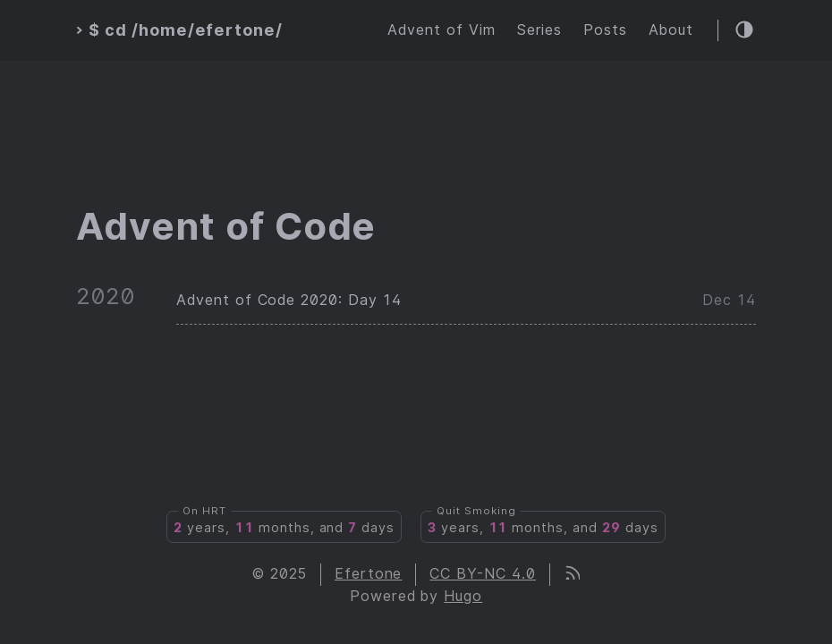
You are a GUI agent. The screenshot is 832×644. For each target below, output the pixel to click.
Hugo (463, 596)
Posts (605, 30)
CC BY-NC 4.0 (483, 574)
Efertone (369, 574)
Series (540, 30)
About (671, 30)
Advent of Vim (441, 30)
